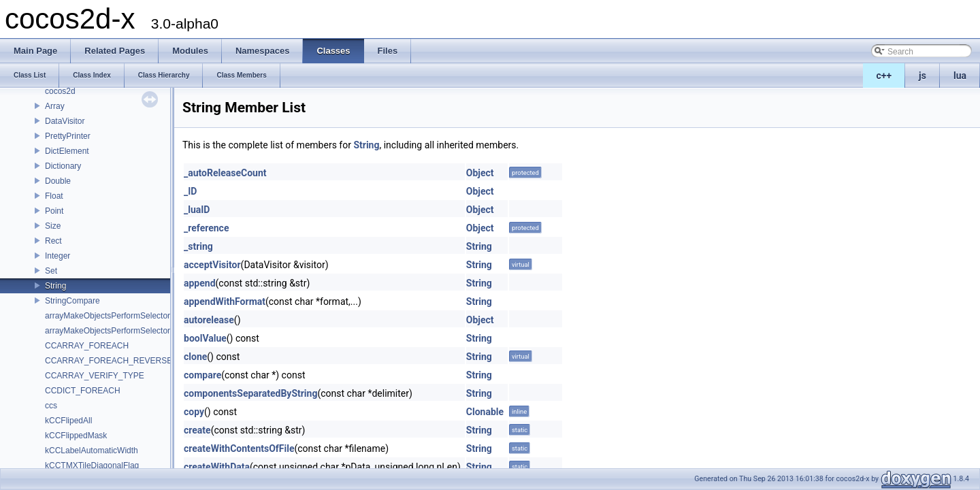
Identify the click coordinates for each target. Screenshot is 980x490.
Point (54, 211)
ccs (51, 406)
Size (53, 226)
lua (960, 76)
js (922, 76)
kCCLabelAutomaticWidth (92, 451)
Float (54, 196)
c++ (884, 76)
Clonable (485, 412)
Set (51, 271)
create (197, 430)
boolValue (205, 338)
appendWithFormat (225, 301)
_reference (206, 228)
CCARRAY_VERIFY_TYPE (95, 376)
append (200, 283)
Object (480, 173)
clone (195, 357)
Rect (53, 241)
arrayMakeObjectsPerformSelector (108, 316)
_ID (190, 191)
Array (55, 106)
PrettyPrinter (68, 136)
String (55, 286)
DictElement (67, 151)
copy (194, 412)
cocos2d (60, 91)
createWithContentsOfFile (239, 448)
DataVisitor (65, 121)
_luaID (197, 210)
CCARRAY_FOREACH (87, 346)
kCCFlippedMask (76, 436)
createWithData (217, 467)
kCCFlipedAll (68, 421)
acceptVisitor (212, 265)
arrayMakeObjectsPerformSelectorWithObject (128, 331)
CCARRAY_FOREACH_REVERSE (109, 361)
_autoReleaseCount (225, 173)
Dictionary (63, 166)
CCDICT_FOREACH (83, 391)
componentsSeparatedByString (250, 393)
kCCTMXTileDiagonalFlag (92, 465)
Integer (58, 256)
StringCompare (72, 301)
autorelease (209, 320)
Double (58, 181)
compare (202, 375)
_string (198, 246)
